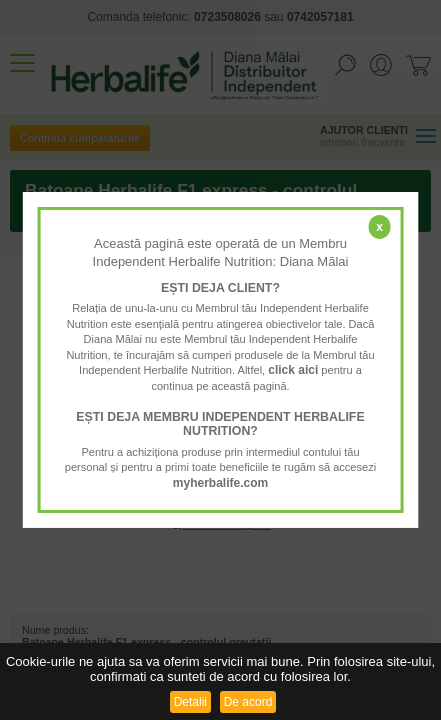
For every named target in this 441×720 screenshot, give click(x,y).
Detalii (190, 702)
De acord (248, 702)
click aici (293, 370)
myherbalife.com (220, 483)
